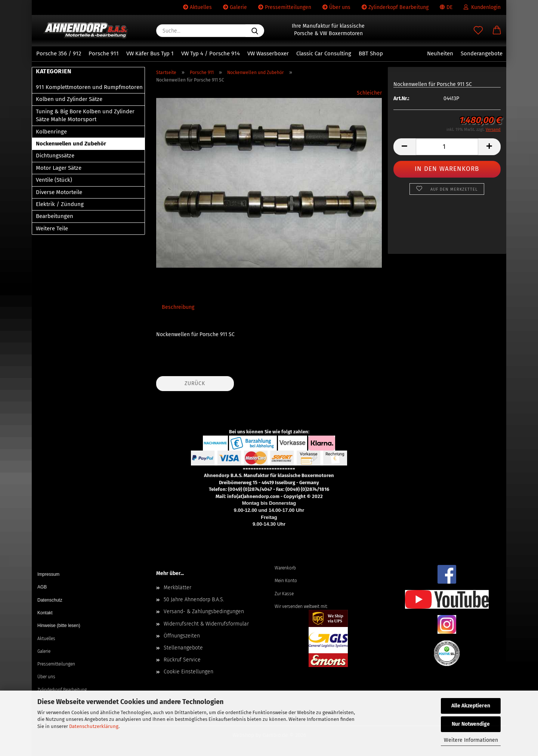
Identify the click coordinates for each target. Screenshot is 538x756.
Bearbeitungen (55, 216)
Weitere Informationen (471, 740)
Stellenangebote (183, 648)
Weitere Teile (52, 228)
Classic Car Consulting (324, 53)
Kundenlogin (482, 7)
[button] (497, 31)
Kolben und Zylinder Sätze (69, 99)
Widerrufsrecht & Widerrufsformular (206, 624)
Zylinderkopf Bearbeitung (395, 7)
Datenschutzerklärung (94, 726)
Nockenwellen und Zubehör (71, 144)
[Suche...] (255, 31)
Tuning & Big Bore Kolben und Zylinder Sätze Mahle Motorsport (85, 115)
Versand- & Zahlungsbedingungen (204, 611)
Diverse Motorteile (59, 192)
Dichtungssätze (55, 156)
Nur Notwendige (471, 724)
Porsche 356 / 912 (59, 53)
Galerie (235, 7)
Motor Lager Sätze (59, 168)
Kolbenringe (51, 132)
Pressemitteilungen (285, 7)
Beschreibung (178, 307)
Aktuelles (197, 7)
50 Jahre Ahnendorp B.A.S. (194, 600)
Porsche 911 (104, 53)
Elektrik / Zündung (60, 204)
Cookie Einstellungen (188, 672)
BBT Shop (371, 53)
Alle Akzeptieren (471, 706)
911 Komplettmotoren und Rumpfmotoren (89, 87)
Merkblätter (177, 588)
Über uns (336, 7)
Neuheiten (440, 53)
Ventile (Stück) (54, 180)
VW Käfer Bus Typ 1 (150, 53)
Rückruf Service (182, 660)
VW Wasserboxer (268, 53)
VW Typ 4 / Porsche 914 (211, 53)
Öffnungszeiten (182, 636)
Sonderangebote (482, 53)
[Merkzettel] (478, 31)
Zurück (195, 383)
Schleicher (369, 93)
